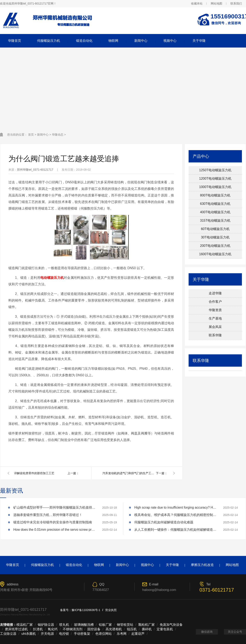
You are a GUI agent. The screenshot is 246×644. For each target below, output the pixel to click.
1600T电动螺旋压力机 (215, 254)
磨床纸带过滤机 (16, 629)
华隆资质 (215, 310)
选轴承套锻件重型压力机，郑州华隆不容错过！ (48, 515)
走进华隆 (215, 293)
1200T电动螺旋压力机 (215, 179)
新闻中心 (141, 41)
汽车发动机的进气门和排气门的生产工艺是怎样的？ (129, 473)
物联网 (113, 41)
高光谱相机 (114, 629)
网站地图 (216, 3)
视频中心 (170, 41)
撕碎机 (147, 629)
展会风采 (215, 327)
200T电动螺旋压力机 (215, 246)
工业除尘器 (8, 634)
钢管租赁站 (125, 625)
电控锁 (64, 634)
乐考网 (122, 634)
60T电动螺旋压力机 (215, 229)
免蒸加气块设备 (171, 625)
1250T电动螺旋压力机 (215, 170)
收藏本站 (197, 3)
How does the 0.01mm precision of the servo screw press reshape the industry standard (54, 530)
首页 (31, 135)
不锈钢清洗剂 (73, 629)
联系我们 (236, 3)
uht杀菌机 (28, 634)
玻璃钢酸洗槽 (84, 625)
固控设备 (94, 629)
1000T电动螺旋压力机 (215, 187)
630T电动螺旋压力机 (215, 204)
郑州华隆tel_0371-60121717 (35, 170)
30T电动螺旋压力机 (215, 237)
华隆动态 (58, 135)
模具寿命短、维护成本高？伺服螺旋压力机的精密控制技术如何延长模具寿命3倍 (175, 515)
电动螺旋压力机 (52, 278)
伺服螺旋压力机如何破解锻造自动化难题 (164, 522)
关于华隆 (199, 41)
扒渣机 (38, 629)
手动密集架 (82, 634)
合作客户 (215, 302)
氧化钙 (53, 629)
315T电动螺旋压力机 (215, 221)
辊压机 (132, 629)
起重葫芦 (138, 634)
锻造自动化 (84, 41)
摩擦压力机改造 (202, 565)
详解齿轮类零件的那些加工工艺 (34, 473)
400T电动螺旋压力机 (215, 212)
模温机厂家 (25, 625)
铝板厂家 (105, 625)
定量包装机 (165, 629)
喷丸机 (64, 625)
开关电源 (47, 634)
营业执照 (111, 610)
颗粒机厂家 (147, 625)
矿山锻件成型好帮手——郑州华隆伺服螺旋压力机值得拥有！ (54, 507)
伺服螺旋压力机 (49, 41)
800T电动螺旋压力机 (215, 195)
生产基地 (215, 318)
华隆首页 (15, 41)
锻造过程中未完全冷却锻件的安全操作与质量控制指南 (53, 522)
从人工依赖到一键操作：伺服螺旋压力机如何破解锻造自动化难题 (175, 530)
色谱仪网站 (104, 634)
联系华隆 (215, 335)
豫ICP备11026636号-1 (86, 610)
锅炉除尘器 (46, 625)
